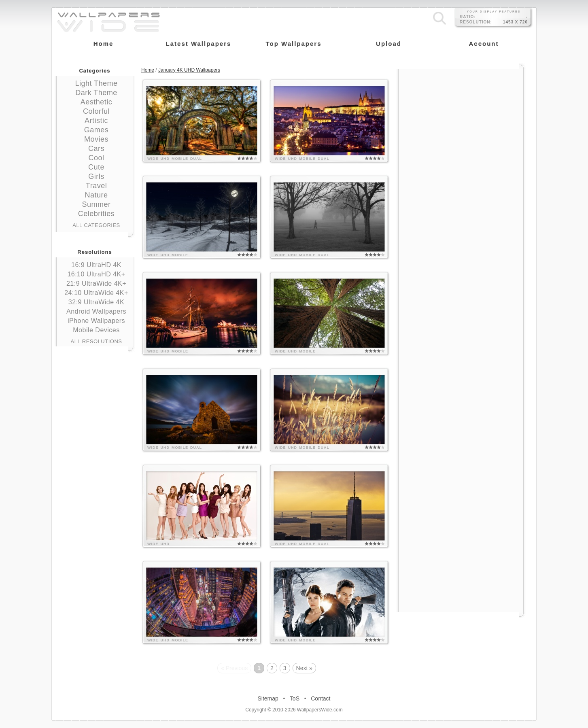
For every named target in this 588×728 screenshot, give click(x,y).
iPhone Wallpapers (96, 321)
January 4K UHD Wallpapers (189, 70)
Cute (96, 167)
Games (97, 130)
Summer (96, 204)
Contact (321, 698)
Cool (96, 158)
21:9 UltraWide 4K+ (96, 283)
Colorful (96, 111)
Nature (96, 195)
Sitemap (268, 698)
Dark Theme (96, 93)
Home (148, 70)
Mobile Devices (96, 330)
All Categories (96, 225)
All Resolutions (97, 341)
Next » (304, 668)
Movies (96, 139)
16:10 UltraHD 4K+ (96, 274)
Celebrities (97, 214)
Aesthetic (97, 102)
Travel (96, 186)
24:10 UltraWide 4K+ (96, 293)
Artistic (96, 121)
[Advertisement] (461, 120)
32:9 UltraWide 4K (96, 302)
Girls (96, 176)
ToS (295, 698)
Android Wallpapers (96, 311)
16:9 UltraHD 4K (96, 265)
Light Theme (96, 83)
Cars (96, 149)
